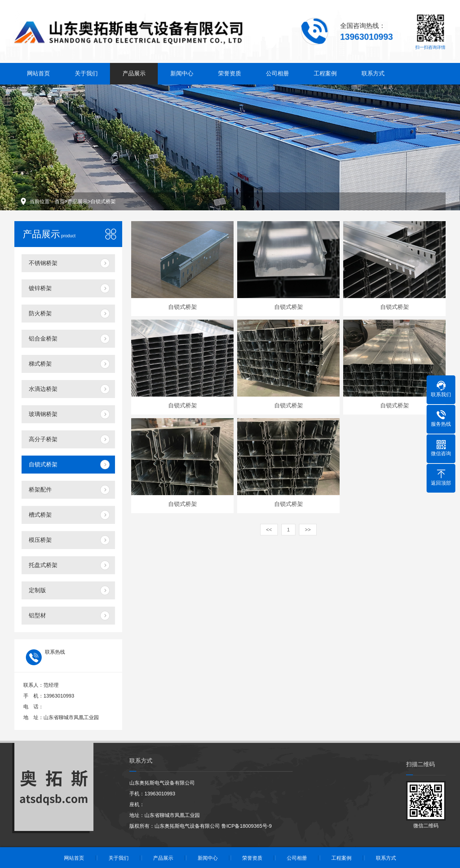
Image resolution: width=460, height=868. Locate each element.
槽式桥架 (40, 515)
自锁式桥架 (103, 201)
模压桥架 (40, 540)
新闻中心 (182, 72)
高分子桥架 (43, 439)
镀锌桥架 (40, 288)
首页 (60, 201)
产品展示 (134, 72)
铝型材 (37, 615)
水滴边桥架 (43, 389)
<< (269, 530)
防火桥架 (40, 313)
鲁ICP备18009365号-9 (247, 826)
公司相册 (277, 72)
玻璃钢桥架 (43, 414)
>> (308, 530)
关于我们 (86, 72)
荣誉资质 (230, 72)
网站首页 (38, 72)
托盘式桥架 (43, 565)
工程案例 (325, 72)
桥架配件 (40, 490)
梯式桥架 (40, 364)
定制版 (37, 590)
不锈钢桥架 (43, 263)
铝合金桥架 (43, 339)
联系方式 (373, 72)
